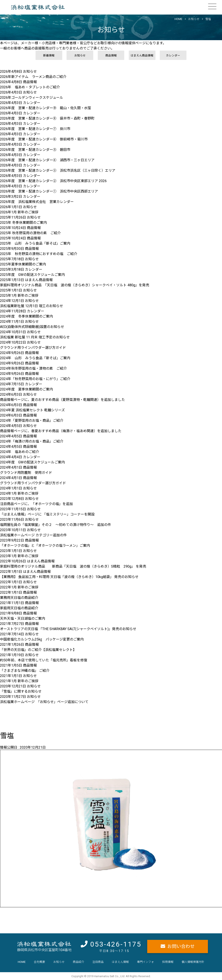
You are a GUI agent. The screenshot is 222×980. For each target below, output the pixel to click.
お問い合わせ (181, 946)
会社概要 (39, 962)
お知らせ (194, 19)
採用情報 (168, 962)
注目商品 (98, 962)
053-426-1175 (116, 944)
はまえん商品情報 (142, 55)
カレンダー (173, 55)
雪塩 (208, 19)
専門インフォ (145, 962)
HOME (178, 19)
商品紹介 (78, 962)
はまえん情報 (120, 962)
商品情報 (111, 55)
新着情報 (49, 55)
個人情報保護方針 (193, 962)
